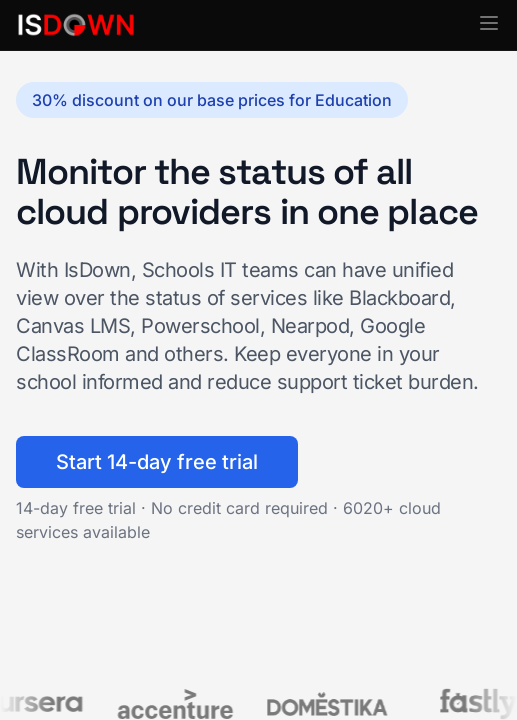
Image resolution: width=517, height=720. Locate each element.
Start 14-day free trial (157, 462)
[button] (489, 23)
